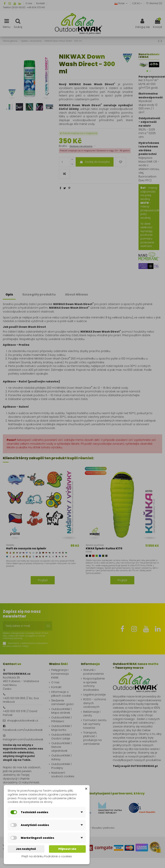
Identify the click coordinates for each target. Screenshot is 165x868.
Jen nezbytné (26, 849)
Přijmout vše (67, 849)
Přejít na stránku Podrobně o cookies (47, 856)
